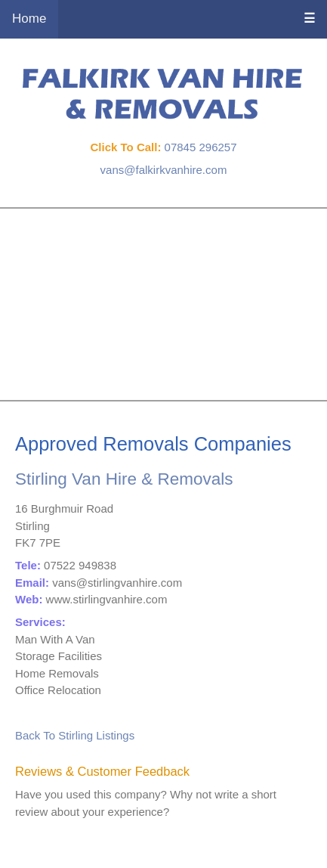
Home (29, 19)
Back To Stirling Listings (75, 735)
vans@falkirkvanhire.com (164, 170)
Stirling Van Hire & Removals (124, 479)
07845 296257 (201, 147)
